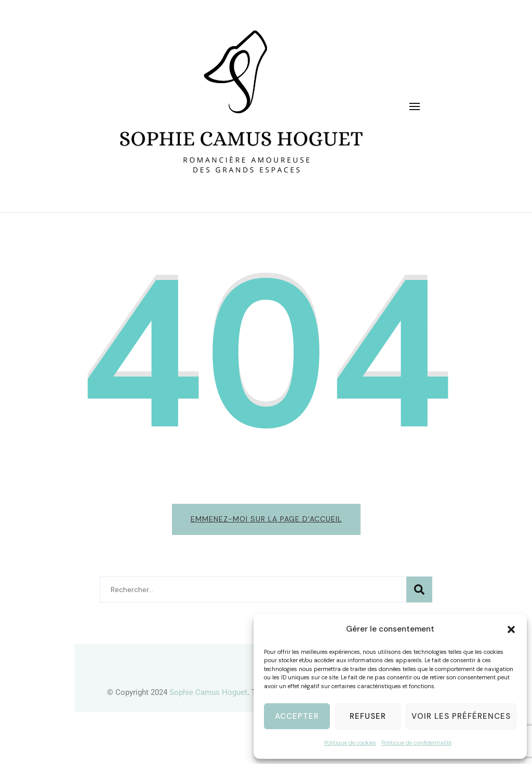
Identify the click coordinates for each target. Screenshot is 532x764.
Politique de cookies (350, 743)
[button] (511, 629)
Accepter (297, 716)
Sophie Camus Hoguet (208, 692)
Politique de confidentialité (416, 743)
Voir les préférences (461, 716)
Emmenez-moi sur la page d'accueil (266, 519)
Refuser (368, 716)
